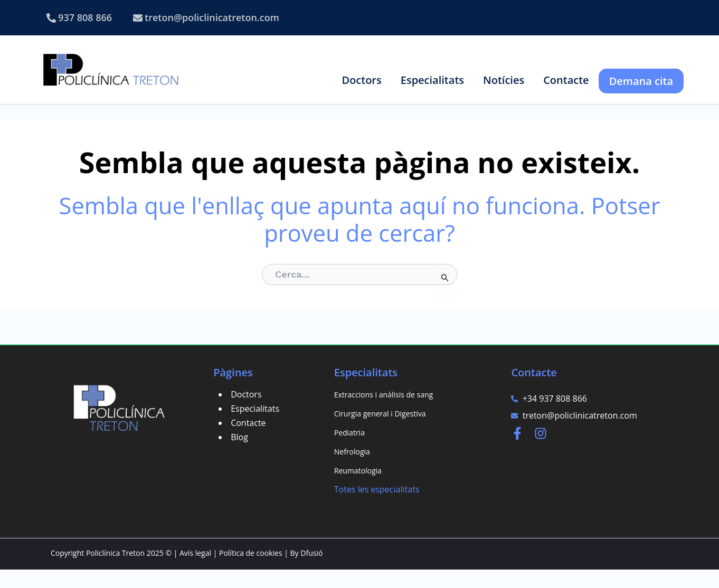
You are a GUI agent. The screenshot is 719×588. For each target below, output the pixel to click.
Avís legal (195, 571)
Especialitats (255, 427)
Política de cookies (251, 571)
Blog (239, 456)
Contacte (248, 441)
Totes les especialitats (377, 508)
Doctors (246, 413)
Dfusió (311, 571)
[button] (361, 80)
